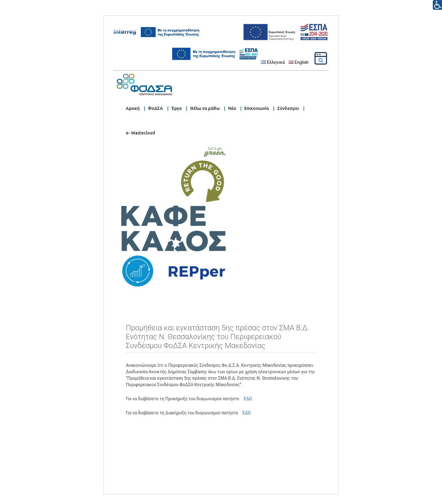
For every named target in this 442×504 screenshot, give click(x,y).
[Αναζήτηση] (321, 58)
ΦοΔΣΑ (155, 108)
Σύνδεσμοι (288, 108)
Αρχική (133, 108)
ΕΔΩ (247, 399)
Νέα (232, 108)
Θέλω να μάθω (205, 108)
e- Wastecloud (140, 133)
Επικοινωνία (257, 108)
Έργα (176, 108)
